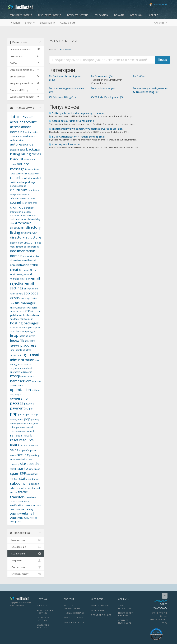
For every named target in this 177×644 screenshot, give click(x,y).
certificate (15, 182)
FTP (27, 311)
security (24, 455)
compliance (33, 190)
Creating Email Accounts (65, 144)
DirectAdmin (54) (102, 76)
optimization (20, 390)
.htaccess (19, 116)
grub (12, 315)
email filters (30, 270)
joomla (18, 350)
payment (17, 408)
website (14, 518)
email (25, 260)
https (19, 331)
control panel (29, 198)
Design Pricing (100, 606)
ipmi (12, 350)
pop (27, 419)
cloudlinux (18, 190)
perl (31, 409)
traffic (23, 492)
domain (16, 256)
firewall (28, 308)
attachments (29, 136)
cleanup (22, 186)
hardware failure (31, 315)
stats (23, 478)
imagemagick (29, 331)
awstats (14, 150)
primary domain (18, 424)
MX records (26, 372)
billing (15, 154)
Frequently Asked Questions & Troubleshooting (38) (150, 90)
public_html (32, 424)
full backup (36, 312)
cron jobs (18, 207)
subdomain (33, 479)
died (12, 223)
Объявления (26, 547)
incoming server (27, 336)
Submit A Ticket (74, 618)
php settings (32, 415)
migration (15, 368)
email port (25, 279)
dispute (14, 243)
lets (29, 350)
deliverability (34, 219)
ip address (28, 345)
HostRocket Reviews (126, 614)
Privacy (162, 613)
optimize (36, 390)
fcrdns (34, 299)
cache (19, 174)
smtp (24, 468)
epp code (31, 293)
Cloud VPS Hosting (43, 619)
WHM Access (30, 518)
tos (16, 493)
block (27, 160)
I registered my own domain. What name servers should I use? (86, 129)
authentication (17, 140)
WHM (21, 518)
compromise (16, 195)
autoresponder (22, 144)
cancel (15, 178)
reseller (29, 435)
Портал (53, 49)
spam (15, 473)
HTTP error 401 (18, 328)
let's (25, 350)
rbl (11, 427)
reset (14, 440)
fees (12, 304)
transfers (30, 497)
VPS (35, 506)
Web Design (136, 15)
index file (17, 340)
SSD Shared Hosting (21, 15)
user (28, 502)
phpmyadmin (17, 420)
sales (14, 450)
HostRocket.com (21, 599)
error (14, 298)
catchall (37, 178)
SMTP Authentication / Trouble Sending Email (77, 137)
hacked (19, 315)
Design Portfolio (102, 610)
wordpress (15, 522)
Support (153, 15)
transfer (17, 497)
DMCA (27, 243)
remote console (27, 431)
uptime (21, 502)
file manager (25, 303)
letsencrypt (15, 355)
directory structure (26, 237)
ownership (19, 398)
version (29, 506)
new (34, 381)
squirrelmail (32, 474)
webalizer (15, 514)
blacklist (17, 159)
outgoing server (18, 394)
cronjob (30, 208)
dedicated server (18, 219)
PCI (27, 409)
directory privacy (29, 233)
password (29, 404)
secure (13, 455)
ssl (16, 478)
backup (22, 150)
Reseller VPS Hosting (50, 15)
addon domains (21, 129)
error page (25, 299)
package (17, 403)
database (27, 212)
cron (35, 203)
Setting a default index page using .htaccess (77, 113)
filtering (14, 308)
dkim (21, 243)
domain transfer (31, 256)
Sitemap (163, 616)
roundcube (33, 446)
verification (17, 505)
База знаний (47, 23)
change (24, 182)
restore (23, 446)
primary (35, 420)
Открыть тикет (26, 574)
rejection (14, 431)
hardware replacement (21, 319)
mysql (15, 376)
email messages (18, 274)
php (14, 414)
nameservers (21, 381)
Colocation (101, 15)
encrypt (28, 289)
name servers (27, 376)
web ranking (27, 509)
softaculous (34, 469)
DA (20, 212)
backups (33, 149)
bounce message (20, 166)
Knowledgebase (74, 613)
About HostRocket (126, 607)
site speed (28, 464)
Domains (119, 15)
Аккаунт (161, 23)
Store (30, 23)
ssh (12, 479)
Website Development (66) (108, 97)
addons (29, 132)
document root (31, 247)
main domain (25, 365)
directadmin (18, 228)
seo (18, 459)
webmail (27, 513)
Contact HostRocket (126, 622)
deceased (31, 216)
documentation (23, 251)
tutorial (14, 502)
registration (19, 427)
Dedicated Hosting (78, 15)
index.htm (30, 341)
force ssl (20, 312)
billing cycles (31, 154)
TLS (12, 493)
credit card (27, 203)
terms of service (24, 488)
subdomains (20, 483)
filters (21, 308)
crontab (14, 212)
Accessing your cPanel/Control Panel (72, 121)
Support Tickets (74, 622)
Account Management (72, 607)
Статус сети (26, 567)
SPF (23, 473)
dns (33, 242)
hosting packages (24, 323)
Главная (15, 23)
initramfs (14, 346)
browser (29, 169)
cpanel (15, 202)
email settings (22, 286)
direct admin (23, 223)
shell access (26, 459)
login (26, 354)
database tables (18, 216)
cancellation (27, 178)
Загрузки (26, 560)
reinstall (29, 427)
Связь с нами (68, 23)
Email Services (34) (103, 88)
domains (16, 260)
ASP (20, 136)
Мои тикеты (26, 540)
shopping (15, 464)
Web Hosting (45, 606)
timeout (36, 488)
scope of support (27, 450)
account (17, 122)
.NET (31, 117)
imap (14, 335)
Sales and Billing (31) (62, 97)
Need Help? (156, 605)
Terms (153, 613)
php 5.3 (22, 415)
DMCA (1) (140, 76)
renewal (17, 435)
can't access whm (31, 174)
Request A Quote (101, 615)
